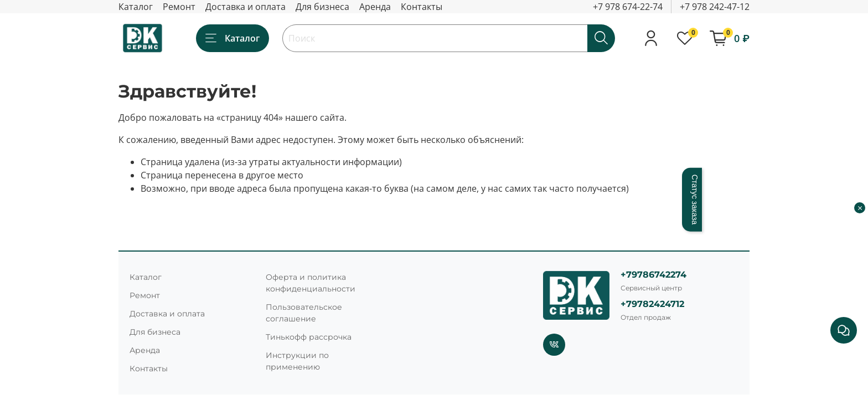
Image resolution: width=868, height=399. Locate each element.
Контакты (422, 7)
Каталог (136, 7)
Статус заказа (695, 200)
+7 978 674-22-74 (628, 7)
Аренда (375, 7)
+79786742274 (653, 275)
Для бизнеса (322, 7)
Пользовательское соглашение (304, 313)
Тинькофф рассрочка (309, 337)
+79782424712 (652, 304)
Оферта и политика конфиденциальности (311, 283)
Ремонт (179, 7)
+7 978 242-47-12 (715, 7)
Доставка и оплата (246, 7)
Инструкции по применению (297, 361)
